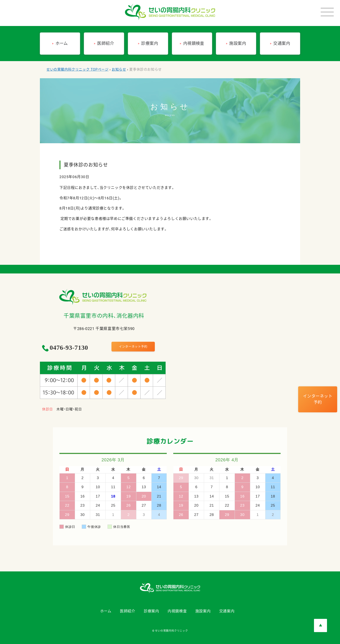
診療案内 (151, 611)
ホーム (106, 611)
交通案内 (227, 611)
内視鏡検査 (177, 611)
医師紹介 (127, 611)
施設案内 (203, 611)
